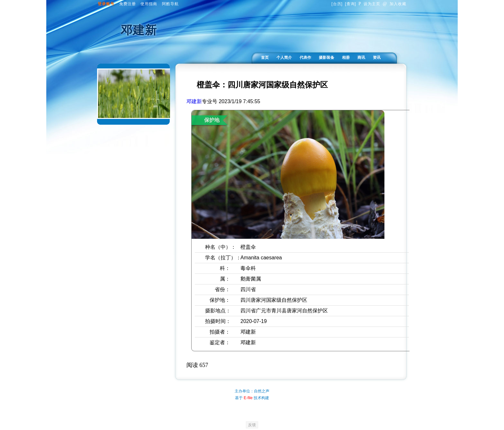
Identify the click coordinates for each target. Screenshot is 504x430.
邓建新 (194, 101)
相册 (346, 58)
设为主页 (369, 4)
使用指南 (149, 4)
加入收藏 (395, 4)
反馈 (252, 425)
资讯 (377, 58)
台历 (337, 4)
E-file (248, 398)
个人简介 (284, 58)
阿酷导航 (170, 4)
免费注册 (128, 4)
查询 (351, 4)
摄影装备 (327, 58)
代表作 (305, 58)
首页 (265, 58)
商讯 (361, 58)
